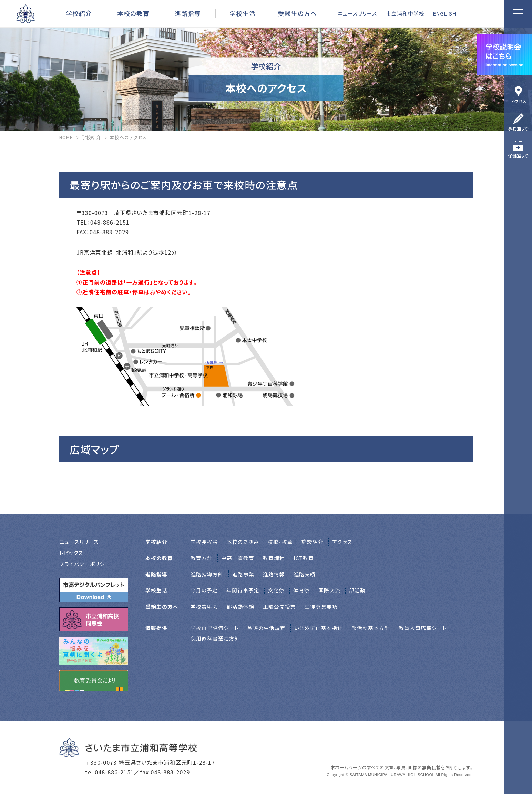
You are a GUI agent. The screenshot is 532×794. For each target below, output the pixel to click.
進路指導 (188, 13)
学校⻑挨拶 (204, 542)
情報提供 (156, 628)
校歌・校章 (280, 542)
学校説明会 (204, 606)
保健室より (518, 156)
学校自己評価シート (215, 628)
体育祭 (301, 590)
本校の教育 (133, 13)
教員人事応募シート (423, 628)
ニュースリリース (357, 13)
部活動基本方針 (371, 628)
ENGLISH (445, 13)
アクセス (518, 101)
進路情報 (274, 574)
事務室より (518, 128)
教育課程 (274, 558)
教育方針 (202, 558)
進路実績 (305, 574)
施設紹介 (313, 542)
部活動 (357, 590)
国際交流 (329, 590)
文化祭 (276, 590)
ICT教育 (304, 558)
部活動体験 (241, 606)
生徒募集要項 (321, 606)
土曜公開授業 (279, 606)
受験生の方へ (298, 13)
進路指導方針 (207, 574)
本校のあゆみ (243, 542)
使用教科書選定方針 (215, 638)
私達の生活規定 (267, 628)
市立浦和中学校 (405, 13)
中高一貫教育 (238, 558)
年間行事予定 (243, 590)
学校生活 (243, 13)
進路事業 (243, 574)
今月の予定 (204, 590)
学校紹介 (79, 13)
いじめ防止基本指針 (319, 628)
